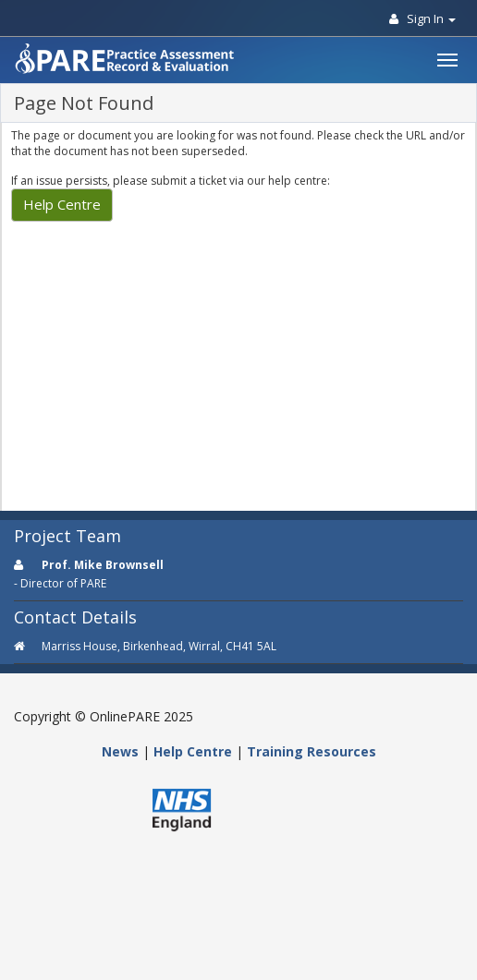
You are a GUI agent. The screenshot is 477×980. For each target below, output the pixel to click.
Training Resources (312, 751)
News (120, 751)
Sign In (422, 18)
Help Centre (62, 204)
